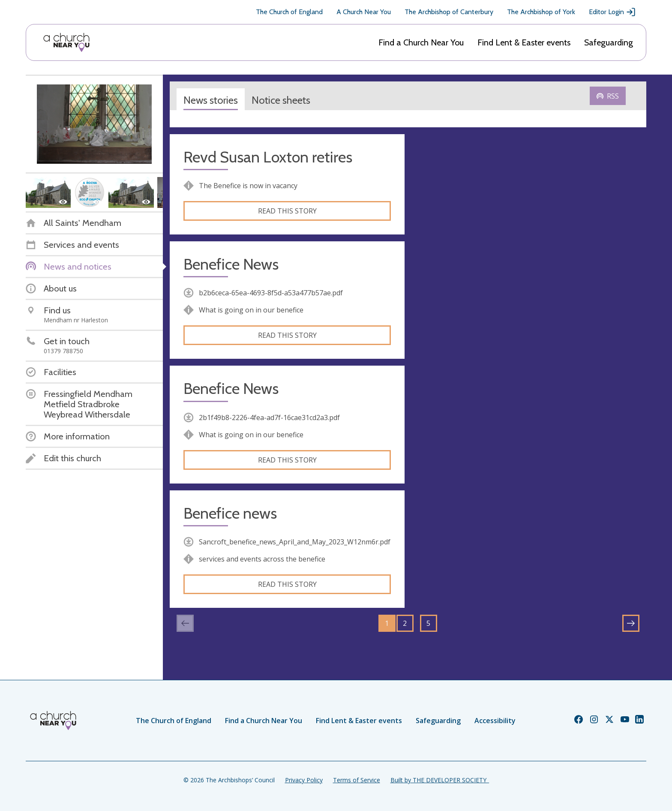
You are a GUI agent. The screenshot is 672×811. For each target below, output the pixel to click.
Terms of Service (357, 780)
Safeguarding (609, 42)
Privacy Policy (304, 780)
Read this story (287, 211)
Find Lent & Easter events (524, 42)
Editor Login (612, 12)
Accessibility (495, 721)
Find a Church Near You (421, 42)
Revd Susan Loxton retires (268, 157)
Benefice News (231, 264)
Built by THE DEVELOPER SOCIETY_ (440, 780)
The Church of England (289, 12)
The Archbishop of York (541, 12)
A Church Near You (364, 12)
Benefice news (230, 513)
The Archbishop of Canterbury (449, 12)
